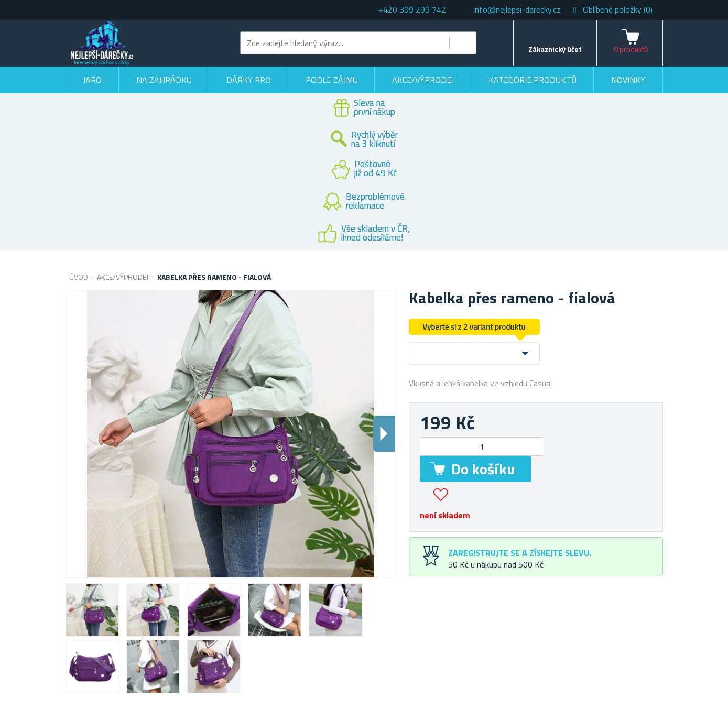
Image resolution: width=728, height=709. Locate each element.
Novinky (628, 80)
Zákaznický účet (555, 49)
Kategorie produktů (533, 80)
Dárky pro (249, 80)
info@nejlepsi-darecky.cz (517, 9)
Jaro (92, 80)
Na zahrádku (164, 80)
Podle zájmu (332, 80)
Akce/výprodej (423, 80)
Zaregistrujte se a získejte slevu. (520, 553)
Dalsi (384, 434)
